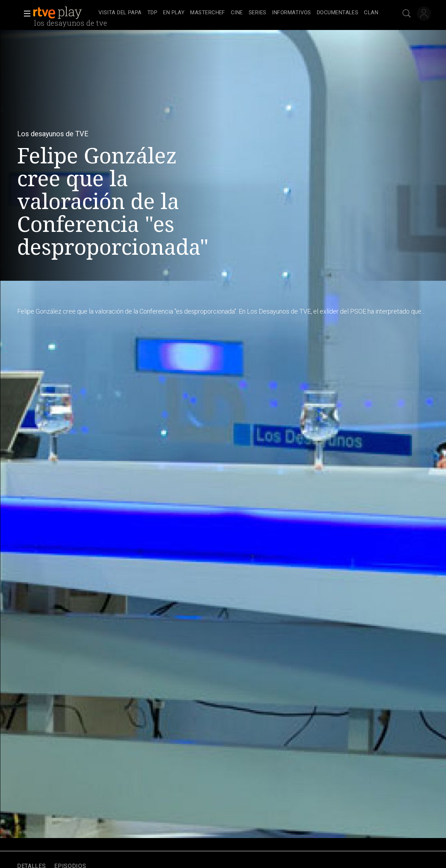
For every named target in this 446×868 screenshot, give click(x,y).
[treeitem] (120, 13)
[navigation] (238, 13)
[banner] (64, 13)
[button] (25, 14)
